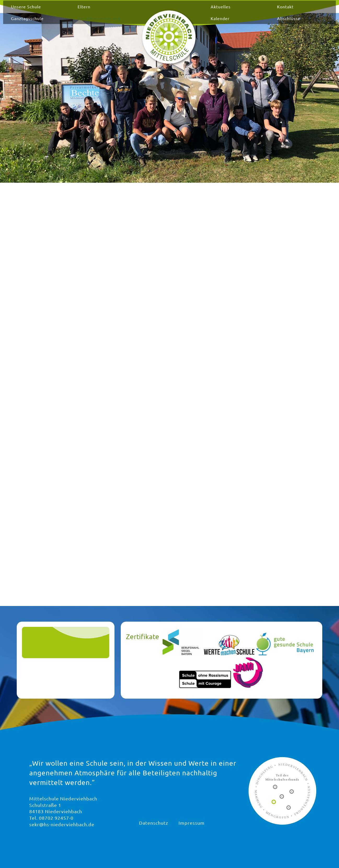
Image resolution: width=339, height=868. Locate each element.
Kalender (214, 23)
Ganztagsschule (58, 23)
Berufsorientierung (117, 23)
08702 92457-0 (56, 818)
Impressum (192, 823)
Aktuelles (214, 11)
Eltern (102, 11)
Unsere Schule (57, 11)
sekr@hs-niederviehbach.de (62, 824)
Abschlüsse (270, 23)
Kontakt (267, 11)
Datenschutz (154, 823)
